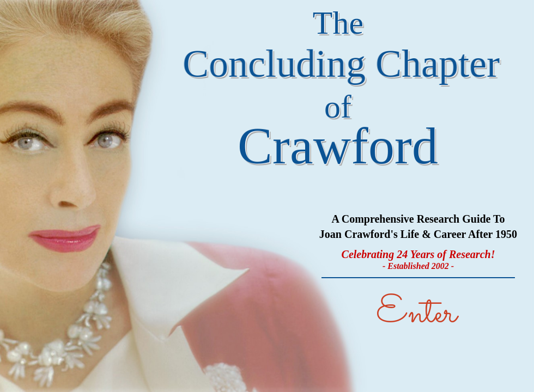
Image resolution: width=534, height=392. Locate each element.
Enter (416, 314)
